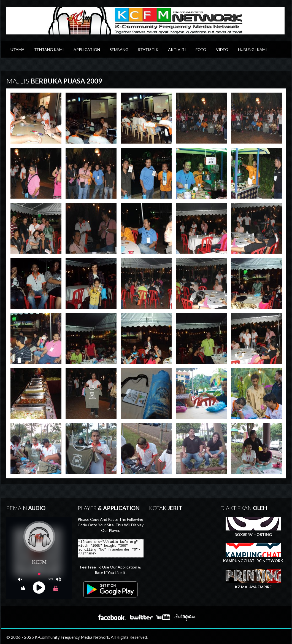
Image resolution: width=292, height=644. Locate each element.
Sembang (119, 49)
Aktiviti (177, 49)
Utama (17, 49)
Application (87, 49)
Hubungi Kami (252, 49)
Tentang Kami (49, 49)
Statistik (148, 49)
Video (222, 49)
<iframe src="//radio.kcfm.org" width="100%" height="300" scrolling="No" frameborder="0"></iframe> (113, 548)
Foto (201, 49)
